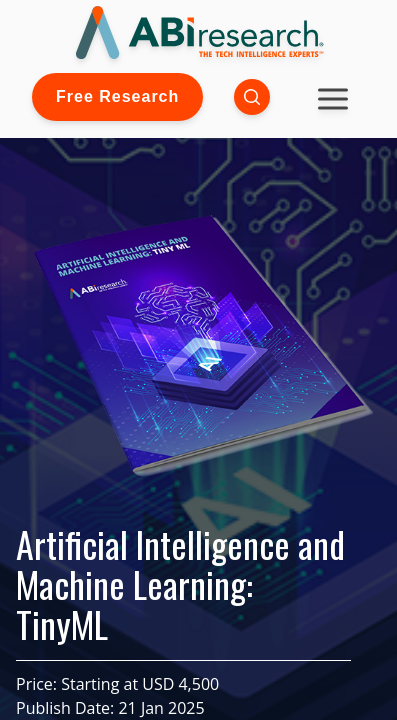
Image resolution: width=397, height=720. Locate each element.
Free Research (117, 96)
